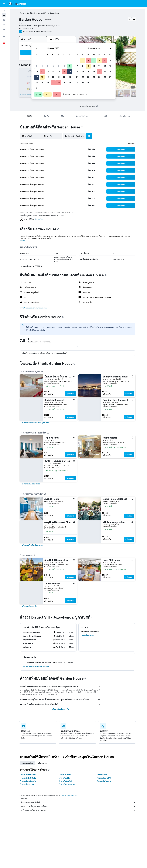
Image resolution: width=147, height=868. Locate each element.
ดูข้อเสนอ (70, 394)
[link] (35, 423)
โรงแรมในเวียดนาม (104, 781)
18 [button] (42, 77)
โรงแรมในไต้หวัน (65, 775)
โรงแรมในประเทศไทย (67, 784)
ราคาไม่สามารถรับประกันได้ (69, 795)
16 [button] (70, 72)
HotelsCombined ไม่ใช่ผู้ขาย (79, 802)
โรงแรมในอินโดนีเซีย (28, 778)
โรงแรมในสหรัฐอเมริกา (29, 781)
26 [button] (48, 83)
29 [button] (64, 83)
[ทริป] (4, 36)
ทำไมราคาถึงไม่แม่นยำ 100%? (79, 810)
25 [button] (42, 83)
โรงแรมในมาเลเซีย (27, 784)
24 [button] (37, 83)
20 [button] (53, 77)
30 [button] (70, 83)
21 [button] (59, 77)
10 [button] (37, 72)
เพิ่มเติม (23, 241)
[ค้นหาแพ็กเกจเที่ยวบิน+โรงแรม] (4, 25)
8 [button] (64, 66)
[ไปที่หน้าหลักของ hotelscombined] (17, 4)
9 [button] (70, 66)
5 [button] (48, 66)
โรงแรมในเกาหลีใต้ (104, 778)
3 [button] (37, 66)
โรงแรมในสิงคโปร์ (65, 781)
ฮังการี (29, 13)
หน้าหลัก (22, 13)
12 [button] (48, 72)
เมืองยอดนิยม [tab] (43, 763)
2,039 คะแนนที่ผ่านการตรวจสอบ (38, 32)
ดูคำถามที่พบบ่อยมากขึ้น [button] (60, 709)
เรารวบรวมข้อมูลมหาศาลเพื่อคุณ (79, 806)
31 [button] (37, 88)
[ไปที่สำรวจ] (4, 30)
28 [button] (59, 83)
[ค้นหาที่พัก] (4, 15)
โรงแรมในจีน (102, 775)
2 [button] (70, 61)
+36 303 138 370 (26, 28)
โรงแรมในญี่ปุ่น (64, 778)
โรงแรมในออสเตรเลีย (28, 775)
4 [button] (42, 66)
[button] (4, 4)
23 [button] (70, 77)
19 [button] (48, 77)
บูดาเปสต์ (41, 13)
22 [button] (64, 77)
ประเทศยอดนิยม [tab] (28, 763)
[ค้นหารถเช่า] (4, 20)
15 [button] (64, 72)
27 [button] (53, 83)
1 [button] (64, 61)
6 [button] (53, 66)
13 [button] (53, 72)
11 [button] (42, 72)
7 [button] (59, 66)
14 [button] (59, 72)
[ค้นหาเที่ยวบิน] (4, 11)
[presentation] (97, 106)
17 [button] (37, 77)
